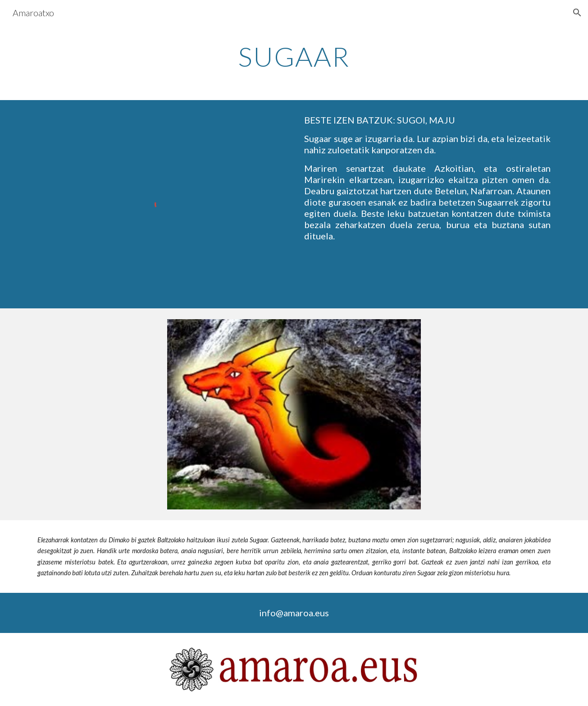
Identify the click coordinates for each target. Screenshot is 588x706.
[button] (577, 13)
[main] (294, 56)
